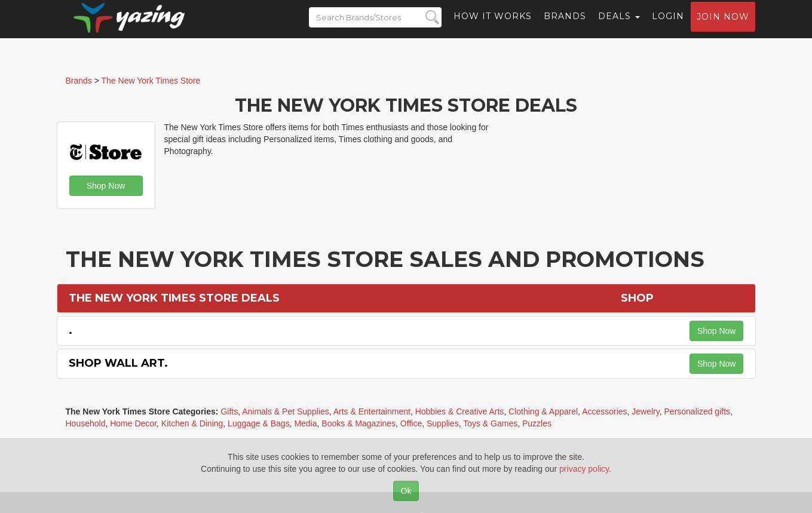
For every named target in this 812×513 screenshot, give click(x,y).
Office (411, 423)
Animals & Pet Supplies (286, 411)
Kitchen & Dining (192, 423)
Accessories (604, 411)
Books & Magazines (358, 423)
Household (86, 423)
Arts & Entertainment (372, 411)
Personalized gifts (698, 411)
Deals (619, 27)
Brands (565, 27)
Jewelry (645, 411)
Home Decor (133, 423)
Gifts (229, 411)
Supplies (443, 423)
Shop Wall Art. (118, 363)
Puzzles (537, 423)
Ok (406, 491)
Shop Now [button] (106, 186)
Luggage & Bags (259, 423)
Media (305, 423)
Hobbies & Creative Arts (460, 411)
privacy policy (584, 469)
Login (668, 27)
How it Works (493, 27)
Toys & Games (490, 423)
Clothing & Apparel (543, 411)
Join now (723, 27)
